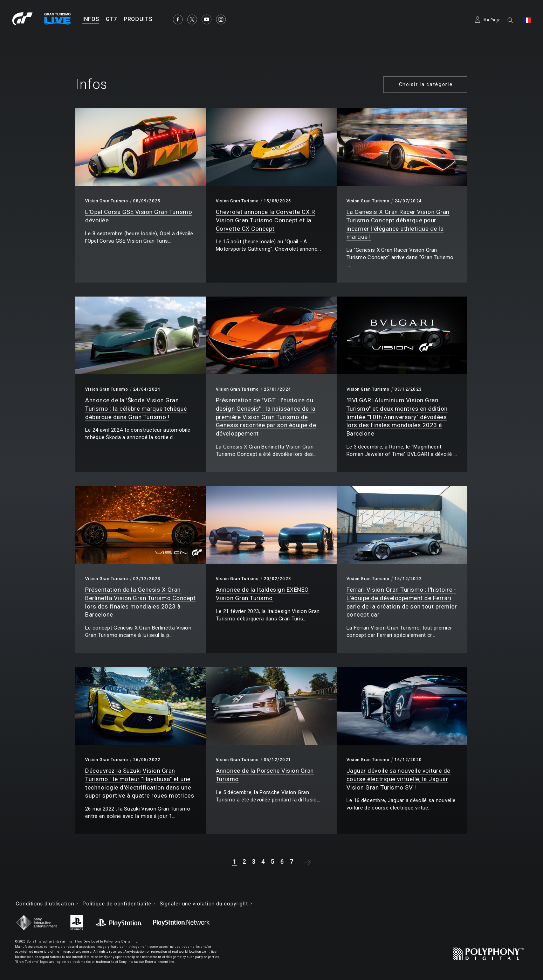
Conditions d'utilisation (45, 904)
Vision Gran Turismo (106, 201)
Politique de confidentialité (117, 904)
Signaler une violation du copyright (204, 904)
